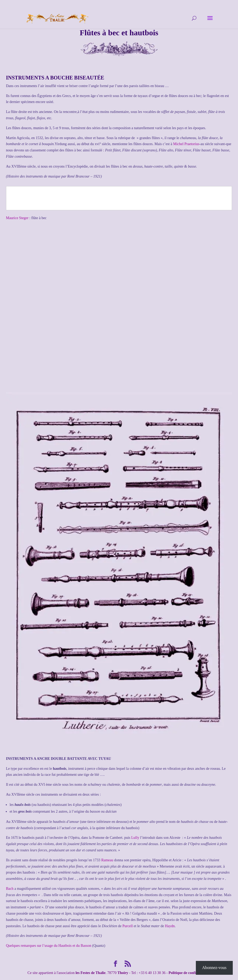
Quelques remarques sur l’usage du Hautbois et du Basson (49, 946)
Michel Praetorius (186, 144)
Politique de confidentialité (190, 973)
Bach (10, 889)
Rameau (107, 860)
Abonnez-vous (214, 968)
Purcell (128, 926)
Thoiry (123, 973)
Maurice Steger (17, 218)
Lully (135, 838)
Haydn (170, 926)
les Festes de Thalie (90, 973)
